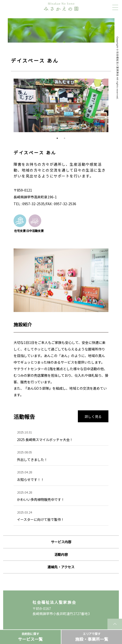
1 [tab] (57, 138)
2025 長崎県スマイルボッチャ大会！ (45, 440)
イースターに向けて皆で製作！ (41, 519)
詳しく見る (93, 416)
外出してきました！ (32, 460)
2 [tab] (65, 138)
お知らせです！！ (31, 479)
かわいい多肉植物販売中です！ (41, 499)
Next (112, 105)
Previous (10, 105)
